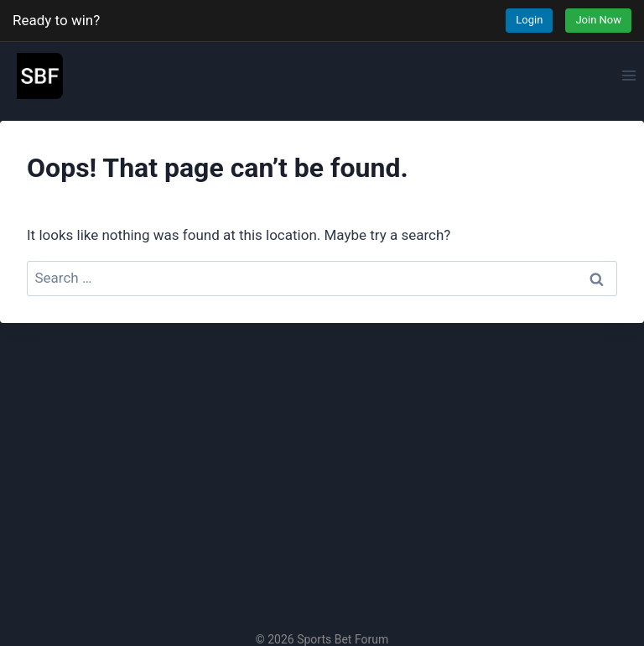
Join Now (598, 20)
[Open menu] (628, 75)
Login (529, 20)
